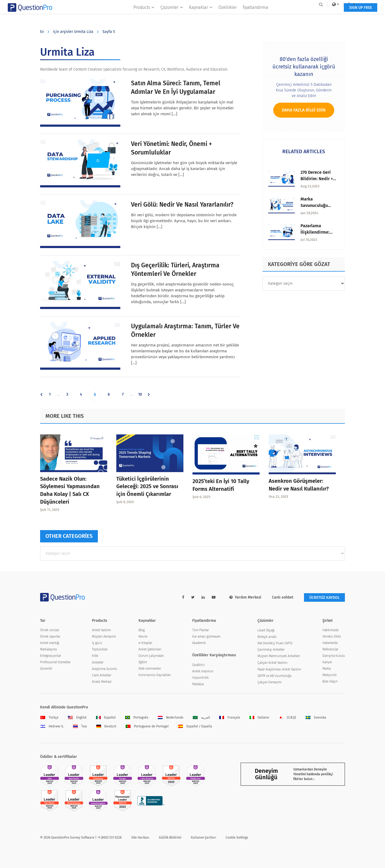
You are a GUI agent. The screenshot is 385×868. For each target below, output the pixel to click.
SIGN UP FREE (328, 15)
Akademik (199, 643)
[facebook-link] (183, 597)
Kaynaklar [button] (201, 15)
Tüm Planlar (201, 630)
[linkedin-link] (203, 597)
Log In (338, 4)
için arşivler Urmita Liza (73, 32)
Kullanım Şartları (203, 838)
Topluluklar (100, 649)
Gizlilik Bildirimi (170, 838)
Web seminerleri (150, 669)
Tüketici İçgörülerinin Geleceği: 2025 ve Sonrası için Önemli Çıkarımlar (147, 487)
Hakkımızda (330, 630)
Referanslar (330, 649)
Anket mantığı (50, 643)
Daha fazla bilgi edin (304, 110)
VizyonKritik (201, 678)
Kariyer (327, 662)
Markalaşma (48, 649)
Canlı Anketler (102, 675)
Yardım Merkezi (245, 597)
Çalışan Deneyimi (269, 682)
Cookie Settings (237, 838)
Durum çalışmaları (151, 656)
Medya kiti (330, 675)
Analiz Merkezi (102, 682)
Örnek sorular (50, 630)
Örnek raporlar (50, 636)
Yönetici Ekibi (332, 636)
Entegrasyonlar (51, 656)
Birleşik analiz (267, 637)
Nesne (143, 636)
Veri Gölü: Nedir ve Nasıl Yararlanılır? (182, 205)
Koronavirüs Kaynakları (155, 675)
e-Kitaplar (145, 643)
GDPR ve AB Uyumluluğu (275, 676)
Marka (327, 669)
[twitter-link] (193, 597)
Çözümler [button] (172, 15)
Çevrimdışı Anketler (271, 650)
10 (142, 394)
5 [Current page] (97, 394)
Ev (42, 32)
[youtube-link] (214, 597)
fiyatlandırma (255, 15)
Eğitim (143, 662)
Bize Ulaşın (330, 681)
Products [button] (144, 15)
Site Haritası (140, 838)
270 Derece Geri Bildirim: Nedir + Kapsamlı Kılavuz (317, 179)
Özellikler (228, 15)
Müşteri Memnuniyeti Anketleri (279, 656)
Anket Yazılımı (101, 630)
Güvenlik (46, 669)
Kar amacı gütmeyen (206, 636)
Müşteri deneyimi (104, 636)
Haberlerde (330, 643)
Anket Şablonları (150, 649)
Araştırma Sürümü (105, 669)
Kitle (95, 656)
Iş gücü (97, 643)
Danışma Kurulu (334, 656)
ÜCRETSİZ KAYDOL (324, 598)
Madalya (198, 684)
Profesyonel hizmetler (55, 662)
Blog (142, 630)
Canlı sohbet (283, 597)
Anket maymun (203, 671)
